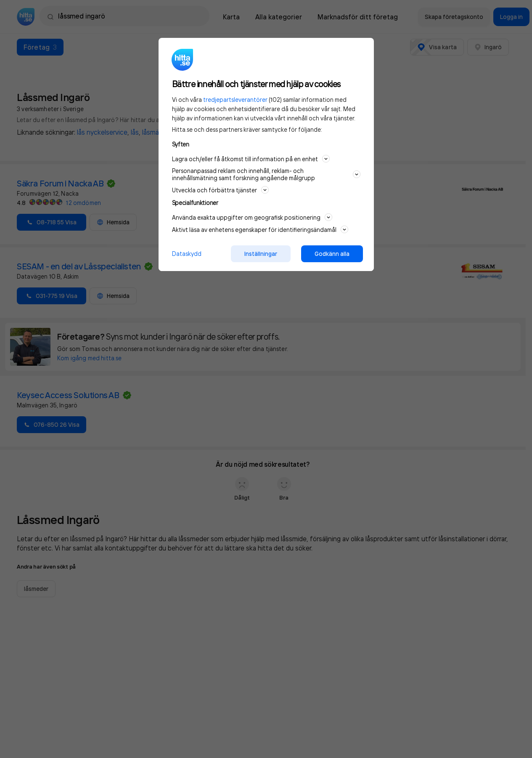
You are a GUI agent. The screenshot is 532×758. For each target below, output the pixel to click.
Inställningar (261, 254)
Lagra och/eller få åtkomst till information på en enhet (251, 159)
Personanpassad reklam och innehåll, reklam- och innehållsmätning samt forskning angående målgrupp (266, 174)
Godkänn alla (332, 254)
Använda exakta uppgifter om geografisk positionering (252, 217)
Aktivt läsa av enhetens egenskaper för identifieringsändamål (260, 229)
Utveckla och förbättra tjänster (220, 190)
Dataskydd (187, 254)
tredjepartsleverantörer (235, 100)
